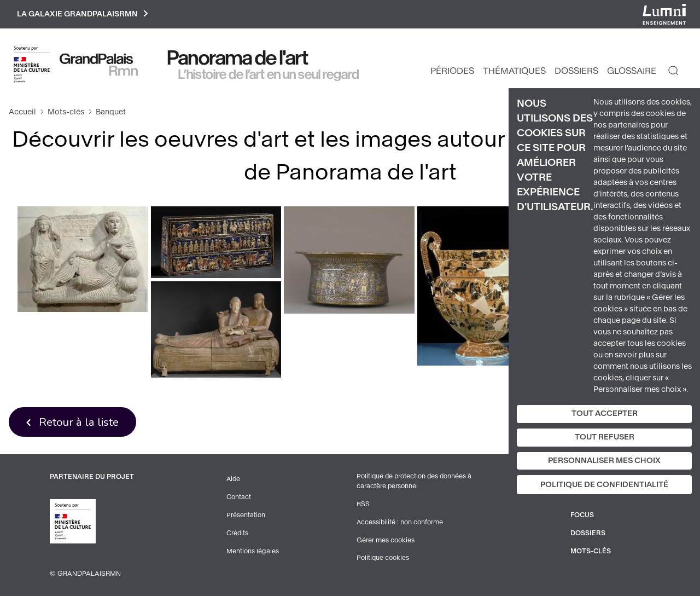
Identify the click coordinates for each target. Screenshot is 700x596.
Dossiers (576, 71)
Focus (582, 516)
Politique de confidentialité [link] (604, 485)
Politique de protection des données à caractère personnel (415, 483)
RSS (363, 506)
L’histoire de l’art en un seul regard (269, 75)
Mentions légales (253, 551)
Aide (234, 481)
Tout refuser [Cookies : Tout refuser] (605, 437)
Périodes (452, 71)
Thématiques (514, 71)
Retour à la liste (80, 423)
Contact (239, 498)
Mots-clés (66, 112)
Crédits (238, 533)
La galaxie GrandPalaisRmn (84, 15)
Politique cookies (383, 558)
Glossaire (632, 71)
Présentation (246, 516)
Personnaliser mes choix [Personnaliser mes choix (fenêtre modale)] (604, 461)
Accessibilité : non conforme (400, 523)
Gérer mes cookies (386, 541)
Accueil (22, 112)
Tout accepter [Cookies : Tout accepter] (605, 413)
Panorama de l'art (238, 59)
